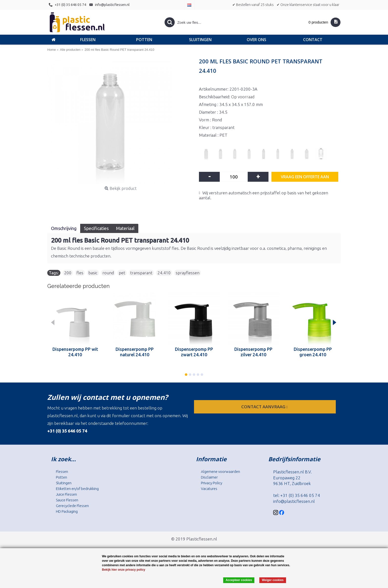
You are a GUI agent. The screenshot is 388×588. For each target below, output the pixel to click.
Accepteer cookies (239, 580)
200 (68, 273)
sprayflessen (188, 273)
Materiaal (125, 228)
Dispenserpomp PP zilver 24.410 (253, 352)
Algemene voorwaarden (220, 472)
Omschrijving (64, 228)
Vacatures (209, 489)
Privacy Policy (212, 483)
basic (93, 273)
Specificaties (96, 228)
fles (80, 273)
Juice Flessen (66, 494)
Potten (61, 477)
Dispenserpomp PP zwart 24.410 (194, 352)
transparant (141, 273)
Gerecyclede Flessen (72, 506)
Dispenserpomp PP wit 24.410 (75, 352)
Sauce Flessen (67, 500)
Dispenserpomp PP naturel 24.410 (135, 352)
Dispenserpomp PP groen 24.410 (313, 352)
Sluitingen (64, 483)
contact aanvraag (265, 407)
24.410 (164, 273)
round (108, 273)
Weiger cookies (273, 580)
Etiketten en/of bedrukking (77, 489)
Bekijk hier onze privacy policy (124, 570)
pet (122, 273)
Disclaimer (209, 477)
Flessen (62, 472)
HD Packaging (67, 511)
